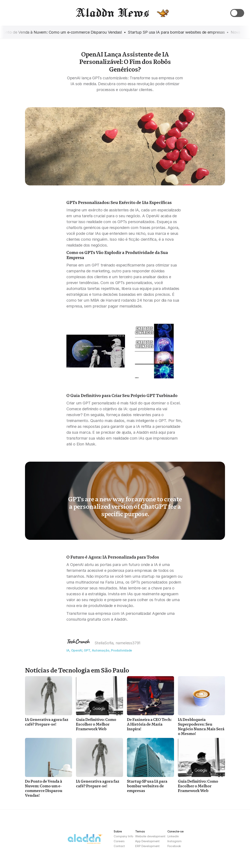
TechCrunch (78, 641)
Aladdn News (112, 13)
